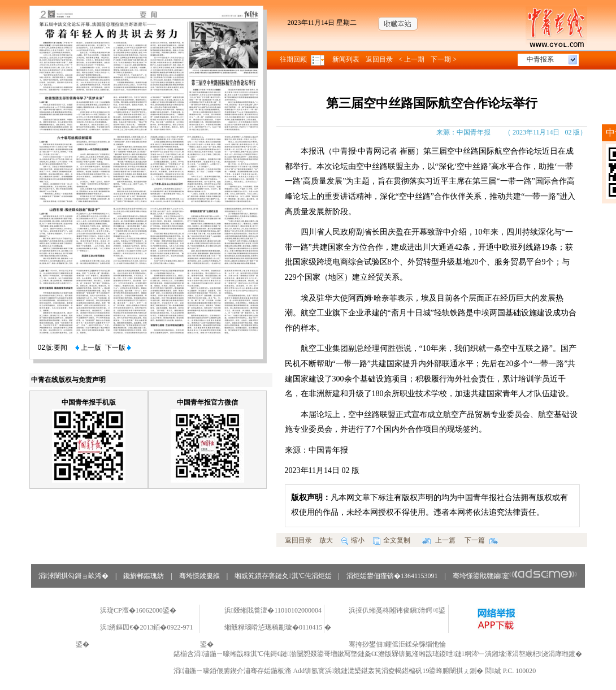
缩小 (353, 540)
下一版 (118, 348)
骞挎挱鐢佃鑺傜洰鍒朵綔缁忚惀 (397, 644)
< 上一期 (412, 59)
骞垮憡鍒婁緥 (199, 576)
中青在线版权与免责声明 (68, 380)
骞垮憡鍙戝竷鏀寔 (515, 576)
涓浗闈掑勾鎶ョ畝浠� (73, 576)
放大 (326, 540)
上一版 (88, 348)
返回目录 (379, 59)
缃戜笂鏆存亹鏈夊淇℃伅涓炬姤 (283, 576)
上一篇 (439, 540)
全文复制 (392, 540)
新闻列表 (346, 59)
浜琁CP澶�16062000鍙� (138, 610)
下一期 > (444, 59)
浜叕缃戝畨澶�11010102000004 (273, 610)
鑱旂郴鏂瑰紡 (144, 576)
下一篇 (481, 540)
